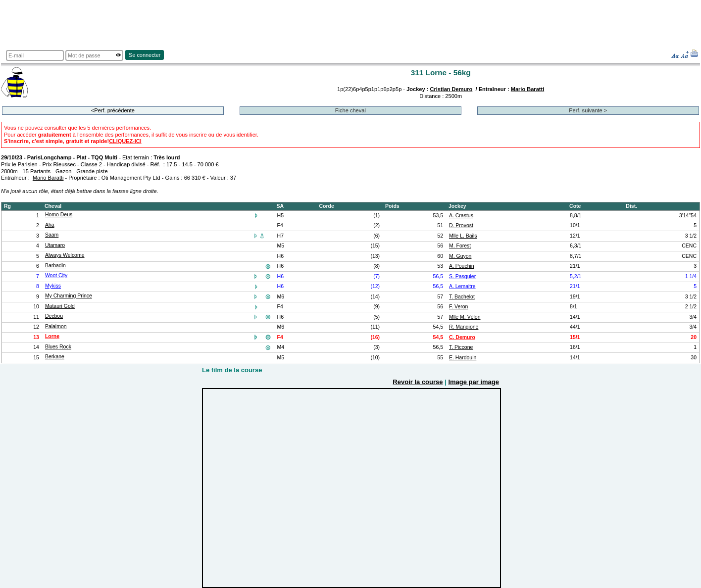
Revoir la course (418, 382)
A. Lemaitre (462, 286)
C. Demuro (462, 337)
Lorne (52, 336)
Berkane (55, 357)
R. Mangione (464, 327)
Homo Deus (59, 215)
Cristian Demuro (451, 89)
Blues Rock (58, 347)
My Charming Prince (69, 296)
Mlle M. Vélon (465, 317)
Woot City (56, 275)
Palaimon (56, 326)
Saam (52, 235)
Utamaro (55, 245)
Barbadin (55, 266)
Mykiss (53, 286)
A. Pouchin (462, 266)
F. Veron (458, 307)
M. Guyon (460, 256)
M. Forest (460, 246)
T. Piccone (461, 347)
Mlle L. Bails (463, 236)
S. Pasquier (462, 276)
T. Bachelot (462, 297)
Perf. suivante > (588, 110)
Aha (50, 225)
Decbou (54, 316)
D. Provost (461, 225)
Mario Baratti (528, 89)
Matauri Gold (60, 306)
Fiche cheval (350, 110)
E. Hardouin (463, 358)
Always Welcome (65, 255)
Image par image (474, 382)
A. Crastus (461, 216)
